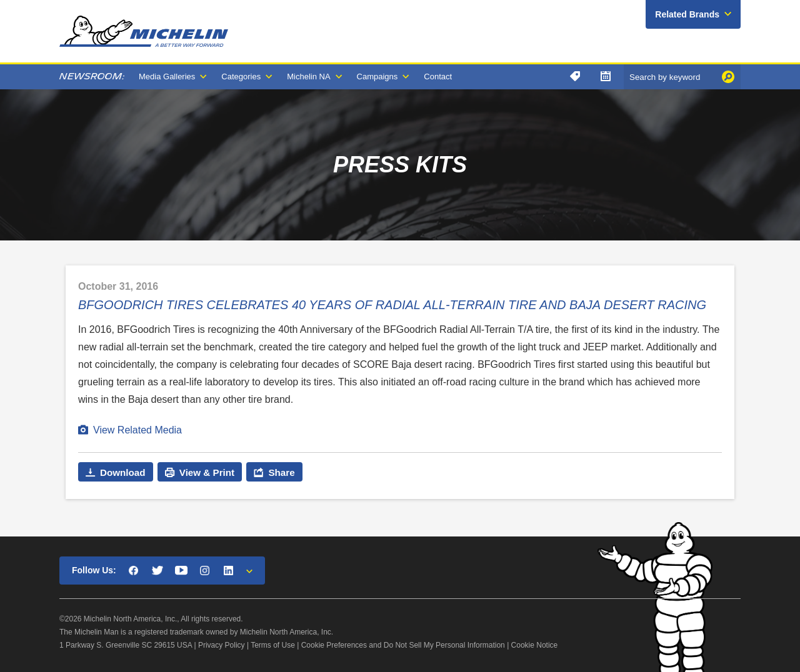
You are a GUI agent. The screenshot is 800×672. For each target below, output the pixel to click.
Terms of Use (273, 645)
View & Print (207, 472)
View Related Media (137, 430)
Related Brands (687, 14)
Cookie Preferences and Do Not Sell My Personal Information (403, 645)
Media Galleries (167, 77)
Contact (438, 77)
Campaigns (377, 77)
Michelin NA (308, 77)
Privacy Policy (222, 645)
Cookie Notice (535, 645)
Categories (241, 77)
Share (281, 472)
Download (123, 472)
